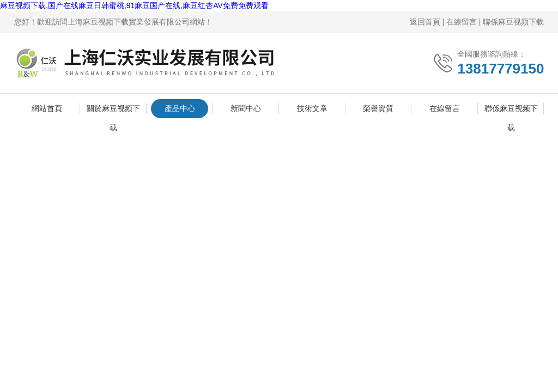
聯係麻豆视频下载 (513, 22)
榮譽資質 (378, 108)
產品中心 (180, 108)
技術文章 (312, 108)
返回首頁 (425, 22)
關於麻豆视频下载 (113, 111)
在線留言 (462, 22)
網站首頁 (47, 108)
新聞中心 (246, 108)
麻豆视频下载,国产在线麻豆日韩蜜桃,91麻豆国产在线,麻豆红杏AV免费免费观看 (134, 5)
